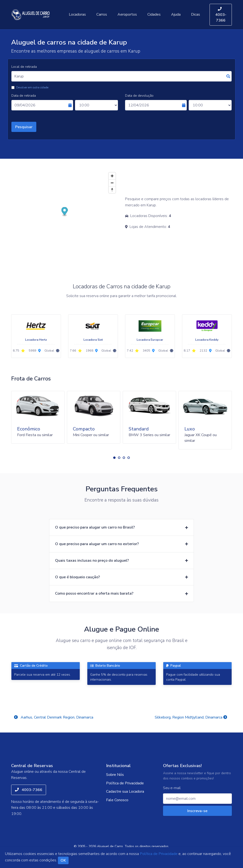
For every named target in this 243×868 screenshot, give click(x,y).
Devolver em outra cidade (32, 87)
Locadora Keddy (207, 340)
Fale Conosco (117, 800)
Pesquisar (24, 127)
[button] (114, 458)
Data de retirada (24, 96)
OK (63, 860)
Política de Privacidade (125, 783)
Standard (139, 429)
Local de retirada (24, 67)
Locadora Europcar (150, 340)
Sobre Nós (115, 775)
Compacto (84, 429)
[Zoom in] (112, 176)
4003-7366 (221, 15)
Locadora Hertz (36, 340)
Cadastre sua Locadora (125, 791)
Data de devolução (139, 96)
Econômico (29, 429)
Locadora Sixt (93, 340)
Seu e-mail (172, 788)
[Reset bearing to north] (112, 190)
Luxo (190, 429)
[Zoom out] (112, 183)
